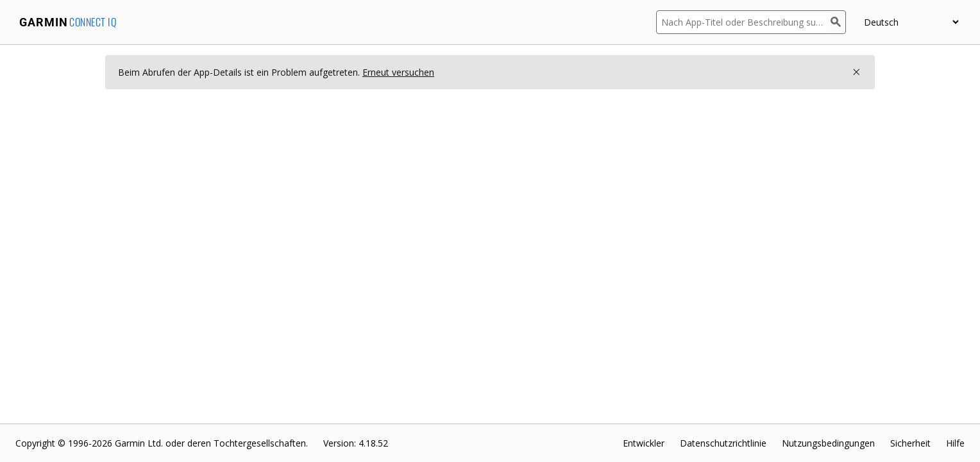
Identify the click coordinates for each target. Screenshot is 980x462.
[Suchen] (838, 22)
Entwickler (644, 443)
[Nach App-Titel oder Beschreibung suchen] (743, 22)
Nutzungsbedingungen (828, 443)
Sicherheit (910, 443)
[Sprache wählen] (911, 22)
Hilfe (955, 443)
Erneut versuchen (398, 72)
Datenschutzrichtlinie (723, 443)
